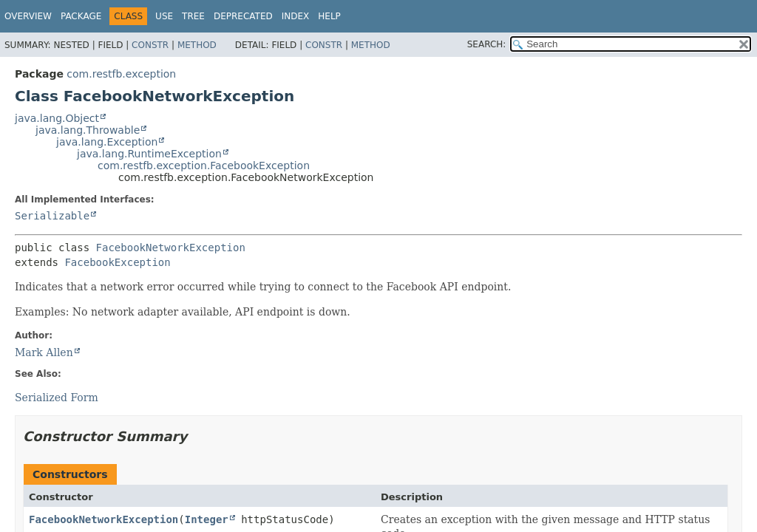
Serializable (52, 216)
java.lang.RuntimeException (149, 154)
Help (329, 16)
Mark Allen (44, 352)
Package (81, 16)
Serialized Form (57, 398)
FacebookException (117, 262)
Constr (150, 45)
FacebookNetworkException (171, 248)
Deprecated (243, 16)
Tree (193, 16)
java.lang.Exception (107, 142)
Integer (207, 519)
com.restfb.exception (121, 74)
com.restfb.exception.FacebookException (204, 166)
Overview (28, 16)
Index (296, 16)
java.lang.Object (57, 118)
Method (197, 45)
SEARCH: (487, 44)
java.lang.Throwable (88, 130)
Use (164, 16)
